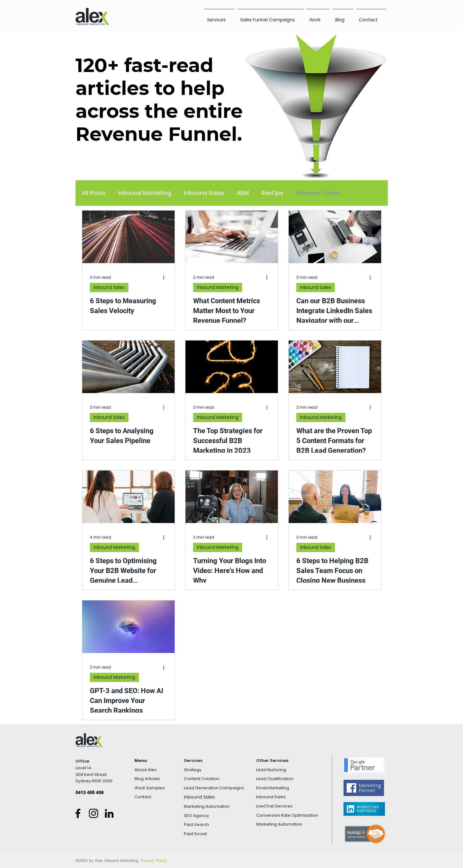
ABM (243, 193)
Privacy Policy (154, 861)
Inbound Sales (204, 193)
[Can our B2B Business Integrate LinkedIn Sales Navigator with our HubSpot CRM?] (335, 237)
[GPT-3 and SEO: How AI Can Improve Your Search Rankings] (128, 627)
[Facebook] (78, 813)
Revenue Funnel (318, 193)
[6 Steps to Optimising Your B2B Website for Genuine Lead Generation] (128, 497)
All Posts (94, 193)
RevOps (272, 193)
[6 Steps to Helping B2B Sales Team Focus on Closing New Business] (335, 497)
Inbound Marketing (145, 193)
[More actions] (166, 277)
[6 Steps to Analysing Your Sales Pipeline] (128, 367)
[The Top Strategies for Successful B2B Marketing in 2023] (232, 367)
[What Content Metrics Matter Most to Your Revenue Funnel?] (232, 237)
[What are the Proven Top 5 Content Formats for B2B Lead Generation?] (335, 367)
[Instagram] (94, 813)
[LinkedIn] (109, 813)
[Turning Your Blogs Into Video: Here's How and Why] (232, 497)
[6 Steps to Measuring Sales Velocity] (128, 237)
